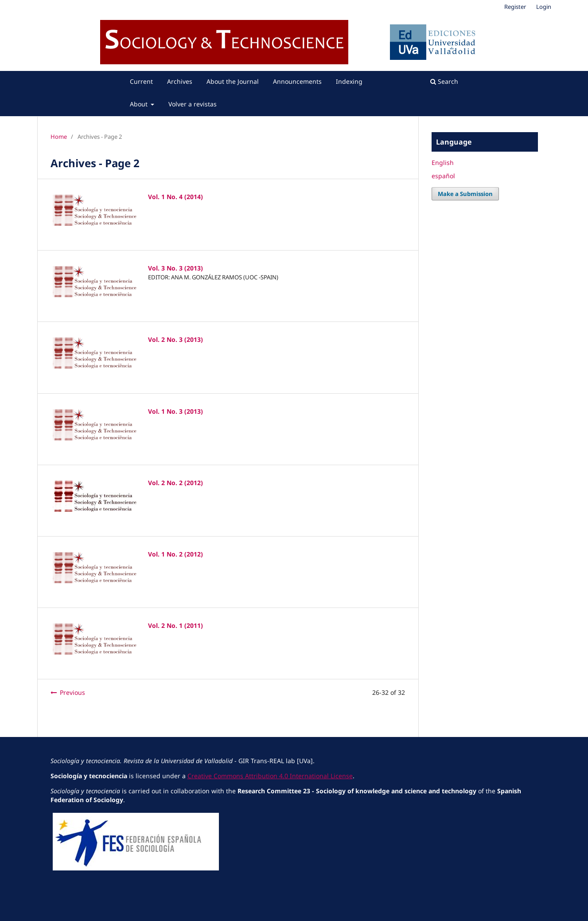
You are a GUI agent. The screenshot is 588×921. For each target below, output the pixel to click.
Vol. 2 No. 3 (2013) (175, 339)
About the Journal (233, 81)
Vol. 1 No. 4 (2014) (175, 197)
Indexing (349, 81)
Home (59, 137)
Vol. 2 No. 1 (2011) (175, 625)
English (443, 163)
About (140, 104)
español (443, 176)
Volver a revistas (193, 104)
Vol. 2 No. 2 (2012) (175, 483)
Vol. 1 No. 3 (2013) (175, 411)
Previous (72, 692)
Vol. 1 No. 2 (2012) (175, 554)
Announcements (297, 81)
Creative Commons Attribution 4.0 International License (270, 776)
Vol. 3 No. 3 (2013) (175, 268)
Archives (180, 81)
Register (515, 7)
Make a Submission (465, 194)
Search (444, 81)
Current (141, 81)
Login (544, 7)
